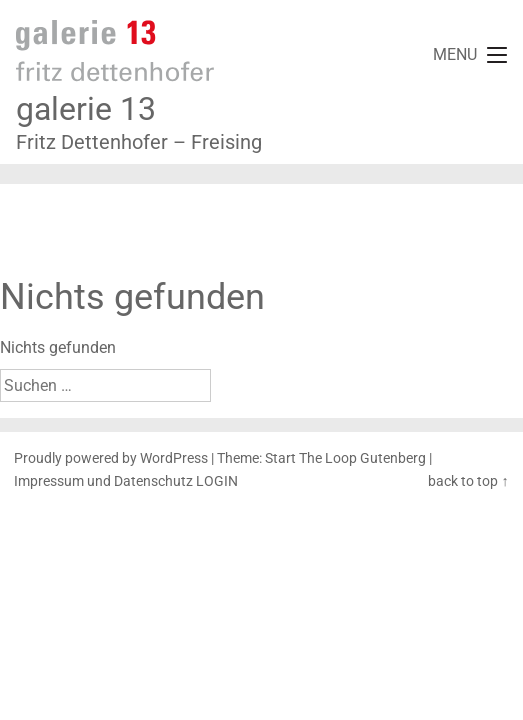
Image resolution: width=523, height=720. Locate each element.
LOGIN (217, 481)
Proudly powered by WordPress (111, 458)
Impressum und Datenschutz (103, 481)
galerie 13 (86, 109)
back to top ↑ (468, 481)
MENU (455, 54)
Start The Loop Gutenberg (345, 458)
